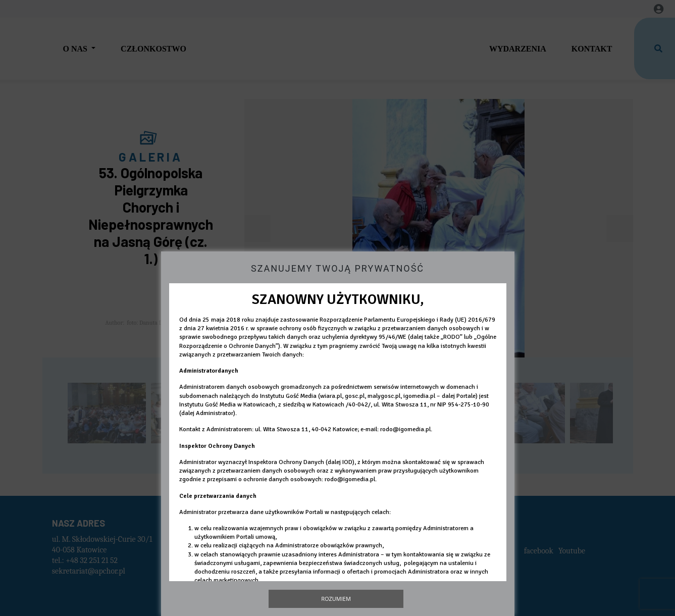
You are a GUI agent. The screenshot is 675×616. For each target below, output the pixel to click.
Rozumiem (336, 599)
